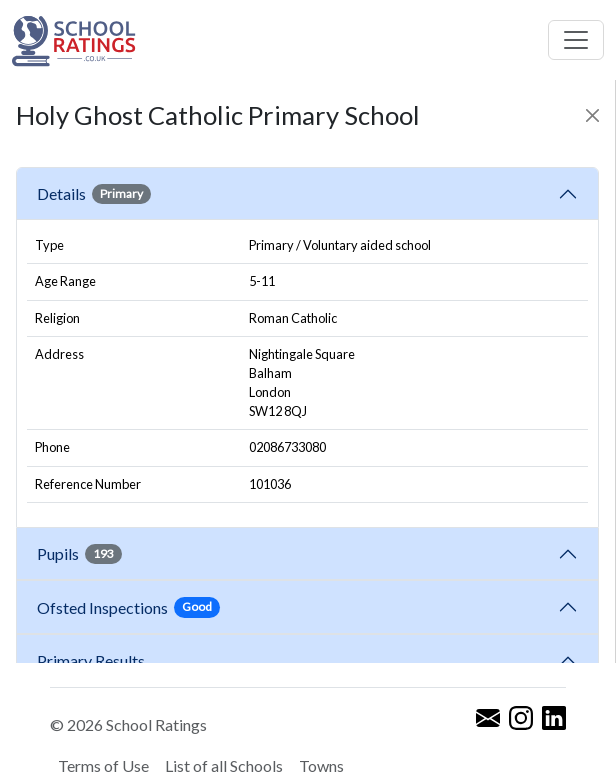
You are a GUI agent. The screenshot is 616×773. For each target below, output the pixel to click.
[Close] (592, 115)
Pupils (79, 554)
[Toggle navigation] (576, 40)
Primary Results (91, 660)
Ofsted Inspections (128, 607)
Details (94, 194)
